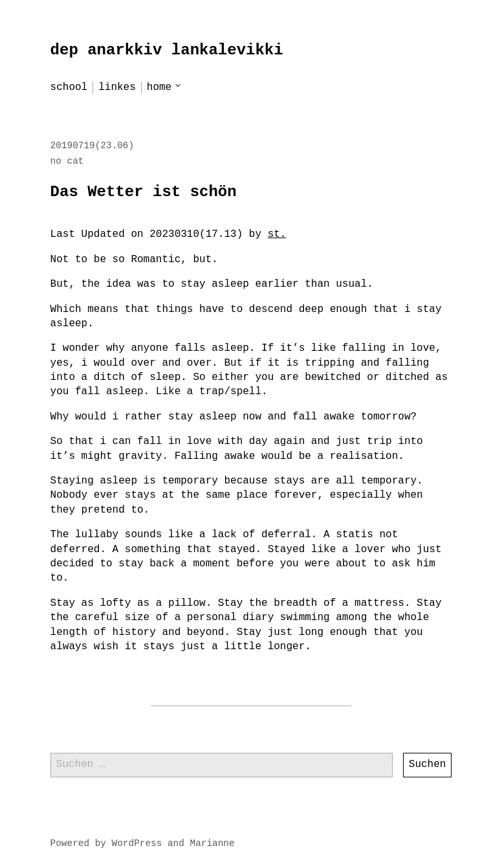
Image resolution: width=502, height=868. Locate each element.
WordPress (137, 843)
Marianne (213, 843)
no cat (67, 161)
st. (277, 234)
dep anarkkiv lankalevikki (167, 50)
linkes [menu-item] (117, 87)
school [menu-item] (69, 87)
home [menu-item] (159, 87)
